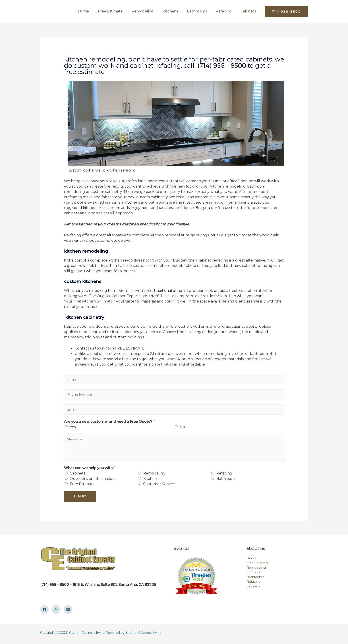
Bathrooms (255, 579)
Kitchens (253, 575)
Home (252, 561)
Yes (73, 429)
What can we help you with (90, 470)
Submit (80, 499)
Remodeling (154, 476)
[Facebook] (44, 612)
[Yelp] (56, 612)
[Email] (68, 612)
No (182, 429)
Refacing (224, 476)
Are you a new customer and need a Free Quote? (109, 424)
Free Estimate (82, 486)
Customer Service (159, 486)
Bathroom (226, 481)
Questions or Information (92, 481)
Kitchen (150, 481)
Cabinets (78, 476)
